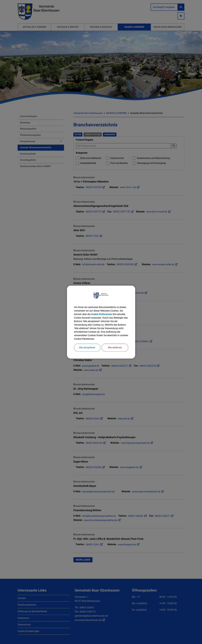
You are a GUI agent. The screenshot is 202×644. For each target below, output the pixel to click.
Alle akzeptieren (87, 348)
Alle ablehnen (115, 348)
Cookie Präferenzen (102, 314)
